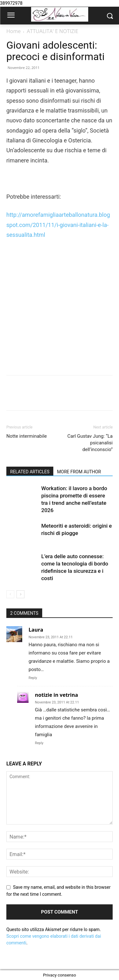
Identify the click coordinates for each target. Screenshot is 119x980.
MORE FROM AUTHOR (79, 472)
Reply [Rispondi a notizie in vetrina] (39, 743)
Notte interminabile (27, 436)
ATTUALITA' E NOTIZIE (52, 31)
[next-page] (20, 594)
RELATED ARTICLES (30, 472)
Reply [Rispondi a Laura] (33, 678)
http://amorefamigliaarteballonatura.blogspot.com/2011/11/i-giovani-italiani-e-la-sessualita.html (58, 225)
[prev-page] (10, 594)
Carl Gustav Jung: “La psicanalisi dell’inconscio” (90, 443)
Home (13, 31)
